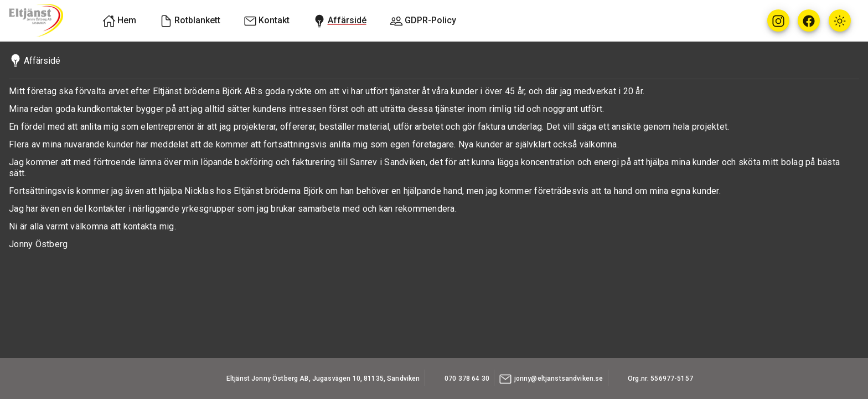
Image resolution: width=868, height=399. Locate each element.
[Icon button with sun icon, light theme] (840, 21)
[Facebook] (809, 21)
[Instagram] (778, 21)
